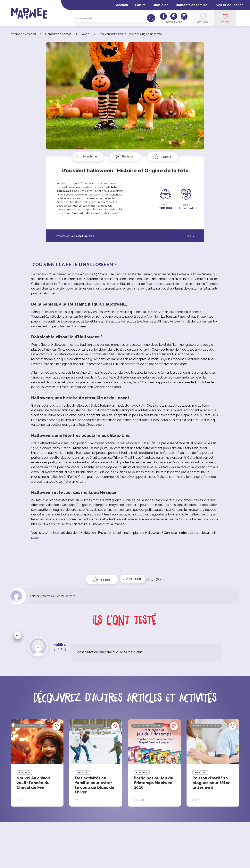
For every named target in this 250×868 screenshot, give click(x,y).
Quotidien (160, 5)
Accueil (122, 5)
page (35, 538)
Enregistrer (87, 156)
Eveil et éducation (229, 5)
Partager (128, 156)
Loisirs (140, 5)
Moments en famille (191, 5)
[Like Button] (162, 156)
